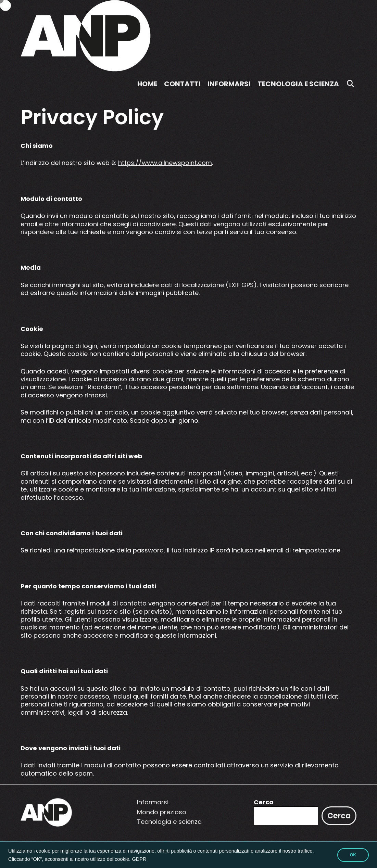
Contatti (182, 84)
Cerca (264, 802)
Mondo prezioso (162, 812)
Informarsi (229, 84)
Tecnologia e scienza (298, 84)
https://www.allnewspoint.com (165, 163)
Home (147, 84)
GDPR (139, 859)
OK (353, 855)
